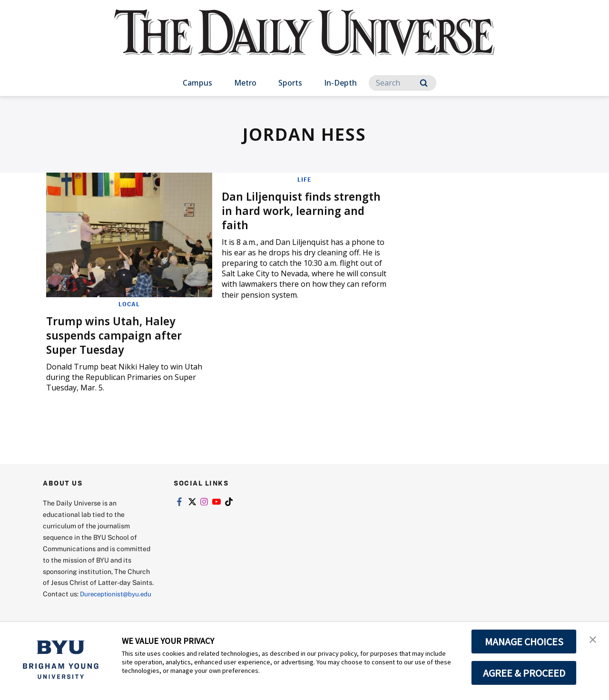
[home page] (304, 43)
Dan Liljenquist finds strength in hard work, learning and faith (286, 210)
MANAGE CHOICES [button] (524, 642)
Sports (290, 83)
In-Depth (340, 83)
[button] (593, 639)
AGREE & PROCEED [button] (524, 673)
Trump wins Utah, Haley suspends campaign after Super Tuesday (118, 335)
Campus (197, 83)
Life (304, 179)
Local (129, 304)
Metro (245, 83)
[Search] (403, 83)
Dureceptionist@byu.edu (81, 605)
